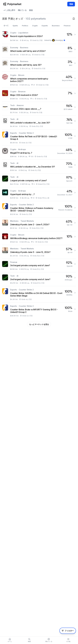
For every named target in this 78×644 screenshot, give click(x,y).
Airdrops (22, 149)
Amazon (20, 105)
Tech (12, 105)
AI (18, 119)
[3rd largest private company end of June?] (39, 266)
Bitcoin (21, 75)
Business (24, 48)
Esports (14, 133)
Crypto (13, 33)
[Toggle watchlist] (74, 19)
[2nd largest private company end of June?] (39, 279)
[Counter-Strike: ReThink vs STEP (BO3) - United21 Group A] (39, 138)
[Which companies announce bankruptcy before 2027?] (39, 80)
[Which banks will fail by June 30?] (39, 65)
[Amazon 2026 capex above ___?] (39, 109)
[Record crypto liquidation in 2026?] (39, 37)
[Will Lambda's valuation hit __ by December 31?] (39, 166)
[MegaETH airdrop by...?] (39, 153)
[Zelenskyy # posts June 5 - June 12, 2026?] (39, 252)
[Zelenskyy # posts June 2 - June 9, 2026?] (39, 224)
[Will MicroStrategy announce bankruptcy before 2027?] (39, 238)
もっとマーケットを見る (39, 324)
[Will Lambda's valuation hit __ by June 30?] (39, 122)
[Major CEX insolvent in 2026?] (39, 95)
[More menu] (68, 640)
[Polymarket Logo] (12, 4)
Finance (14, 262)
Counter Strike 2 (26, 133)
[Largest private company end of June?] (39, 180)
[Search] (29, 640)
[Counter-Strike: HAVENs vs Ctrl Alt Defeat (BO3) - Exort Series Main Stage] (39, 294)
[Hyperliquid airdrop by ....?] (39, 194)
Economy (14, 48)
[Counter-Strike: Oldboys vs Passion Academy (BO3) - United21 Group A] (39, 209)
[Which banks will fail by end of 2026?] (39, 51)
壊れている (22, 10)
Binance (22, 92)
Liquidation (23, 33)
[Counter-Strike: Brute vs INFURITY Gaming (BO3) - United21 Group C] (39, 311)
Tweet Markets (27, 221)
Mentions (14, 221)
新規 (31, 10)
